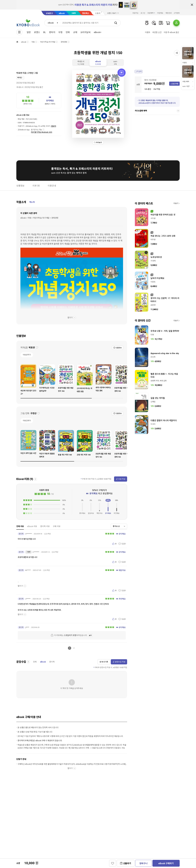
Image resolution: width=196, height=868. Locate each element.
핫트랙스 (86, 13)
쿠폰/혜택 (186, 82)
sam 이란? (186, 86)
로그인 (143, 13)
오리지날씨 (85, 32)
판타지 (52, 32)
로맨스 (37, 32)
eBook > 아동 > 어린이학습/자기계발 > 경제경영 (39, 218)
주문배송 (160, 13)
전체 (35, 662)
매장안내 (169, 13)
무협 (60, 32)
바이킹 (20, 78)
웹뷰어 (54, 126)
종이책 (52, 662)
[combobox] (52, 23)
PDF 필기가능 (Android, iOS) (42, 132)
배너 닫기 (192, 5)
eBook (62, 13)
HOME (17, 42)
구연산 (31, 73)
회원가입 (135, 13)
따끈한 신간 (157, 32)
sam (74, 13)
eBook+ (98, 32)
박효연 (19, 73)
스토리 (98, 13)
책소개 (32, 202)
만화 (68, 32)
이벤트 (148, 32)
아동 (33, 42)
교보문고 (49, 13)
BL (45, 32)
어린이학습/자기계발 (48, 42)
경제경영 (64, 42)
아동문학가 (27, 355)
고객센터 (177, 13)
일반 (29, 32)
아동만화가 (27, 421)
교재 (75, 32)
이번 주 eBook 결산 (171, 32)
